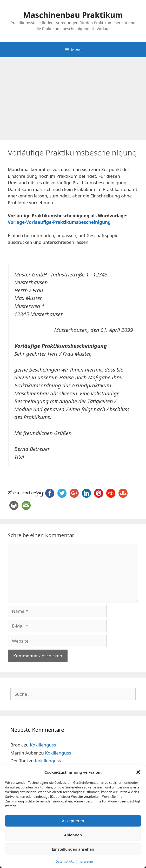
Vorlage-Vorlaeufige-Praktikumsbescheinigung (59, 222)
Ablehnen (73, 835)
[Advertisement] (73, 96)
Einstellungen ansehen (73, 849)
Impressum (85, 861)
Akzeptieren (73, 821)
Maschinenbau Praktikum (73, 15)
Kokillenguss (43, 745)
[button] (138, 772)
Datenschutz (65, 861)
